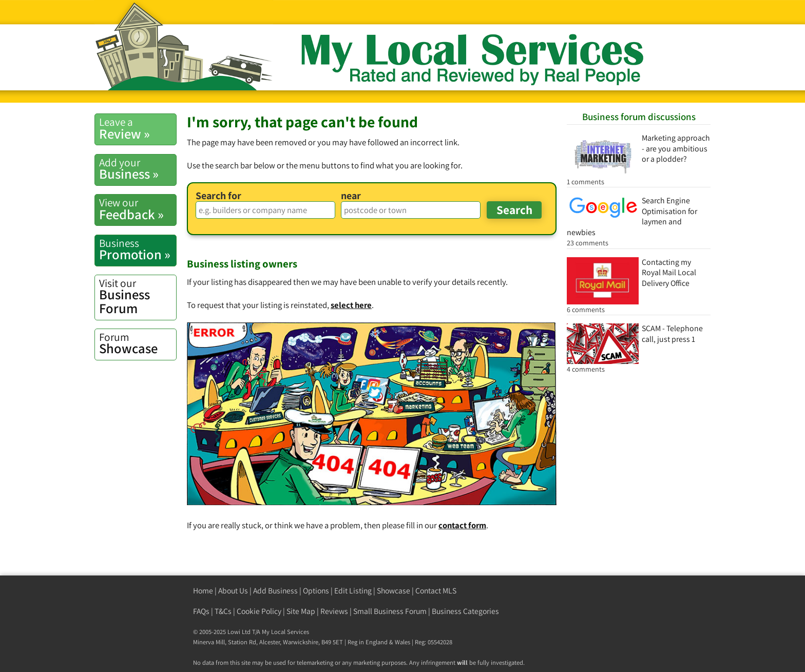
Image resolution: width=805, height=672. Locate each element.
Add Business (275, 591)
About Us (233, 591)
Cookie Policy (259, 611)
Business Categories (465, 611)
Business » (138, 169)
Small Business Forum (390, 611)
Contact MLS (436, 591)
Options (316, 591)
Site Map (301, 611)
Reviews (334, 611)
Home (203, 591)
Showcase (138, 343)
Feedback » (138, 209)
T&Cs (223, 611)
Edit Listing (353, 591)
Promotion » (138, 249)
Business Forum (138, 296)
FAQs (201, 611)
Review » (138, 128)
